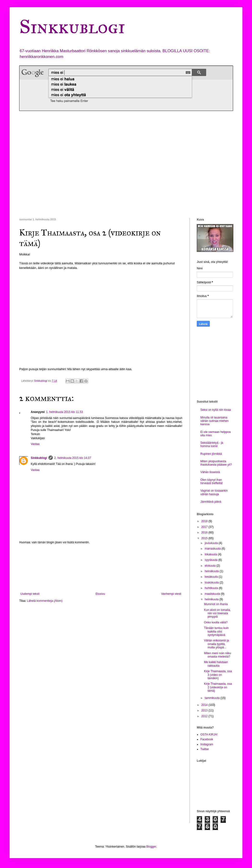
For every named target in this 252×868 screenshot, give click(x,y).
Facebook (207, 739)
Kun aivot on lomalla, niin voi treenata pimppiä (217, 613)
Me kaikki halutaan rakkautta (216, 664)
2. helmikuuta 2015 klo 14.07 (73, 458)
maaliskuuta (213, 594)
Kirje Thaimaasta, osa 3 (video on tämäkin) (218, 675)
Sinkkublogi (72, 27)
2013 (205, 710)
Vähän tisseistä (210, 472)
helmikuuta (212, 599)
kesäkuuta (212, 577)
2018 (205, 521)
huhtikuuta (212, 588)
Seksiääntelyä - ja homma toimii (212, 444)
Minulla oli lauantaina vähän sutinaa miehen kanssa (214, 421)
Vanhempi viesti (171, 594)
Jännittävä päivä (211, 502)
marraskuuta (213, 549)
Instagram (207, 744)
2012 (205, 716)
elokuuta (211, 566)
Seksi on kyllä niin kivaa (216, 410)
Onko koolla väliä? (216, 622)
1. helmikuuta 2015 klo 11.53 (64, 412)
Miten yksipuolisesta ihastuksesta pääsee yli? (216, 463)
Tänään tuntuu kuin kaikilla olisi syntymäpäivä (216, 631)
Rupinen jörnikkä (211, 454)
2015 (205, 538)
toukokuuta (212, 583)
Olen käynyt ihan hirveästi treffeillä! (212, 482)
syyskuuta (212, 560)
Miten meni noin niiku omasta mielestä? (218, 655)
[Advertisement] (45, 164)
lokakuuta (211, 554)
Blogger (151, 847)
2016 (205, 532)
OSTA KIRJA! (209, 735)
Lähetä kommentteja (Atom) (45, 601)
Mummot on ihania (216, 604)
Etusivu (100, 594)
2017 (205, 527)
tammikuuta (213, 698)
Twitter (205, 749)
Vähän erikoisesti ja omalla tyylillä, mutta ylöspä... (216, 644)
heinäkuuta (212, 571)
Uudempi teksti (30, 594)
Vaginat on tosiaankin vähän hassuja (214, 492)
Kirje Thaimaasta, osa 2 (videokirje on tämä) (218, 687)
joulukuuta (212, 543)
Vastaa (35, 444)
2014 (205, 705)
